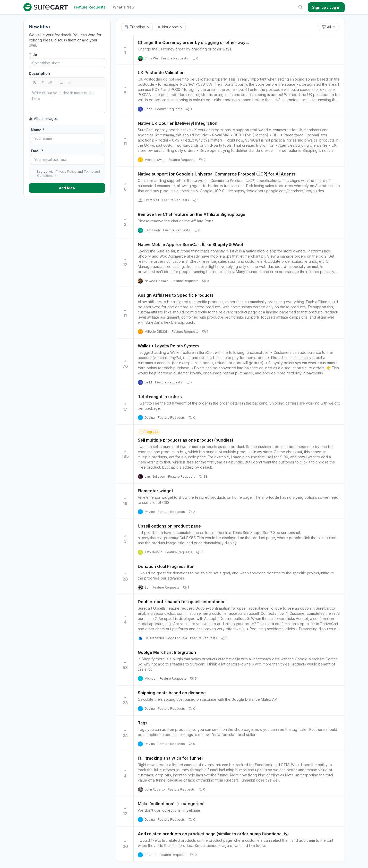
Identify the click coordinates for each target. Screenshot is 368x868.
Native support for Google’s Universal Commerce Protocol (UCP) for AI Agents (217, 174)
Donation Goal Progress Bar (166, 566)
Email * (37, 151)
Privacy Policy (66, 172)
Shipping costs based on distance (172, 693)
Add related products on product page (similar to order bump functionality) (213, 834)
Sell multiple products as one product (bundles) (185, 440)
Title (33, 54)
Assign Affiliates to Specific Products (176, 295)
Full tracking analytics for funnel (170, 758)
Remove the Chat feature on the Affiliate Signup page (192, 214)
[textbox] (67, 100)
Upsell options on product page (169, 526)
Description (39, 73)
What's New (124, 7)
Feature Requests (90, 7)
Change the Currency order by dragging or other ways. (193, 42)
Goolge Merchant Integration (167, 652)
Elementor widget (155, 491)
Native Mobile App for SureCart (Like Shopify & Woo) (190, 244)
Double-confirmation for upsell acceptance (182, 602)
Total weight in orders (160, 397)
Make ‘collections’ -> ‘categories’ (171, 804)
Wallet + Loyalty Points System (168, 346)
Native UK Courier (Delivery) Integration (178, 123)
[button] (137, 27)
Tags (143, 723)
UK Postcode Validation (161, 73)
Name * (38, 130)
